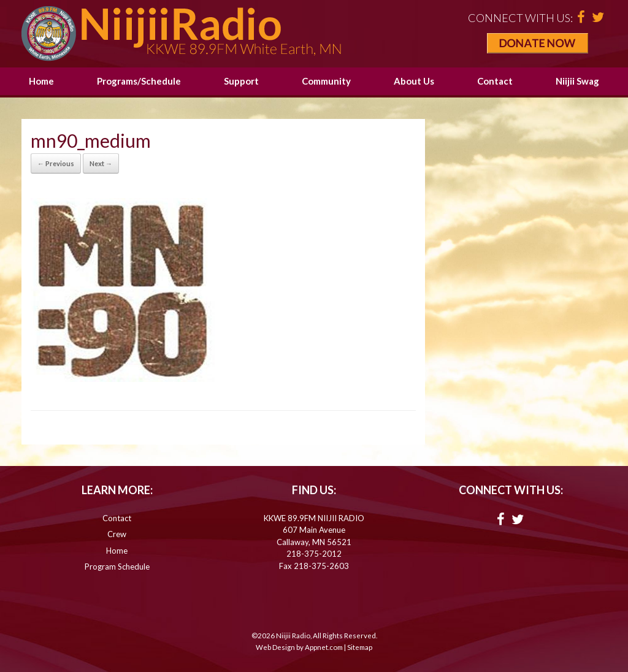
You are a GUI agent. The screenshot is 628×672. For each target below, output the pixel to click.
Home (41, 81)
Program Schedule (117, 567)
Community (326, 81)
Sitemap (360, 647)
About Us (414, 81)
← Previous (56, 163)
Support (241, 81)
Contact (495, 81)
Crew (117, 534)
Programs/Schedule (139, 81)
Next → (101, 163)
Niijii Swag (577, 81)
